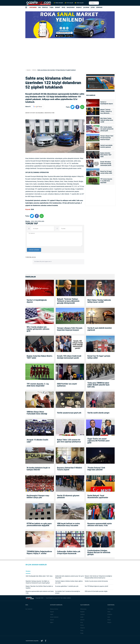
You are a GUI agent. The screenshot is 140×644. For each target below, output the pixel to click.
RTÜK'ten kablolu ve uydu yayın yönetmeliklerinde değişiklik (39, 524)
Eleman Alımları (55, 609)
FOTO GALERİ (69, 3)
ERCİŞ (63, 7)
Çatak (82, 617)
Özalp (82, 633)
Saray (82, 630)
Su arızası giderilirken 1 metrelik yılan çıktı (67, 586)
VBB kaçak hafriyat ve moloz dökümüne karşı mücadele (69, 524)
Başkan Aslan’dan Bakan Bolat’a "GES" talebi (106, 155)
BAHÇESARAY (71, 7)
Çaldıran (83, 614)
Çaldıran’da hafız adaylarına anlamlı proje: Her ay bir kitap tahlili (70, 577)
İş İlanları (110, 614)
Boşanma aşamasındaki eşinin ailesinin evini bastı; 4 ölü (100, 524)
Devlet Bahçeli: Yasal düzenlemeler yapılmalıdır (98, 497)
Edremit (83, 620)
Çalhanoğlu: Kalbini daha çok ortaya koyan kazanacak (69, 552)
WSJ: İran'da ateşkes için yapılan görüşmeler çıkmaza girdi (107, 129)
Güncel (52, 620)
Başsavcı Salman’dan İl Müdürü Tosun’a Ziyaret (70, 469)
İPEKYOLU (45, 7)
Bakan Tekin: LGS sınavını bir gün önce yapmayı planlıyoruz (69, 441)
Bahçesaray (84, 609)
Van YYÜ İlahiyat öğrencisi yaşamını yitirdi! (96, 586)
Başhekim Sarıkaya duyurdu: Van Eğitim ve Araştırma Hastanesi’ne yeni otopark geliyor (38, 582)
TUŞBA (51, 7)
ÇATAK (93, 7)
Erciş (82, 622)
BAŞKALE (79, 7)
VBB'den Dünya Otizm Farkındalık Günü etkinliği (37, 413)
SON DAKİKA (33, 7)
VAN (39, 7)
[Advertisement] (11, 32)
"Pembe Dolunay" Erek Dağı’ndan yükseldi (96, 469)
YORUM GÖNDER (34, 250)
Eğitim (52, 622)
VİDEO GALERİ (79, 3)
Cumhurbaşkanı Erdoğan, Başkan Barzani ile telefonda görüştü (99, 552)
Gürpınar (83, 628)
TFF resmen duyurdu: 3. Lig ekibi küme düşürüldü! (106, 181)
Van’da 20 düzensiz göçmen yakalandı (68, 497)
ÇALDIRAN (86, 7)
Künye (110, 620)
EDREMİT (58, 7)
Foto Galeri (111, 609)
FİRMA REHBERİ (58, 3)
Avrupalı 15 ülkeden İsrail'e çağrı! (37, 441)
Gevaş (82, 625)
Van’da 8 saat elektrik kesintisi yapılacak (106, 146)
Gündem (28, 571)
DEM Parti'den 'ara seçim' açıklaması (67, 385)
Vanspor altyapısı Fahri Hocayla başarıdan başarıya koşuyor (107, 138)
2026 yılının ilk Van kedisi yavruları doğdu (96, 591)
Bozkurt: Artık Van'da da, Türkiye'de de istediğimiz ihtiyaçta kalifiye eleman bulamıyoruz (98, 577)
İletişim (110, 622)
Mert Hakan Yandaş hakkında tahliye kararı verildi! (107, 120)
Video (109, 612)
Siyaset (52, 612)
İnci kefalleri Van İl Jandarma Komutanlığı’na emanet (68, 592)
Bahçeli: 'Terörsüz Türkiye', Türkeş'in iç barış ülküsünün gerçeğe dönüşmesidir (107, 112)
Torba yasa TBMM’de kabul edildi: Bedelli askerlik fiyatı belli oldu (98, 385)
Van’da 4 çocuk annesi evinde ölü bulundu (96, 581)
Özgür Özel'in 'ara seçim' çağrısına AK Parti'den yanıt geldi (98, 441)
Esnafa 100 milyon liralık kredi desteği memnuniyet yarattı (106, 164)
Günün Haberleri (55, 617)
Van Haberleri (29, 609)
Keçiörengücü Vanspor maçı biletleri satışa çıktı (38, 497)
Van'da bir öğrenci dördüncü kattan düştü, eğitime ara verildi (69, 582)
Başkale (83, 612)
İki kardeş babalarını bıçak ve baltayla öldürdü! (38, 469)
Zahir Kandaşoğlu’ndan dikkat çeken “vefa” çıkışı (39, 576)
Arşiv (109, 617)
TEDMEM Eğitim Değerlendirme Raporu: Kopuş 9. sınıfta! (39, 552)
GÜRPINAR (99, 7)
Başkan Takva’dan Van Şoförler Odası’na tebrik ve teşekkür (39, 587)
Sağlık (52, 614)
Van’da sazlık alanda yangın (98, 413)
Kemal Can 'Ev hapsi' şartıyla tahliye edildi (106, 172)
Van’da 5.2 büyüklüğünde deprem (107, 103)
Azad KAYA (57, 598)
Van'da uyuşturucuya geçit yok (69, 413)
